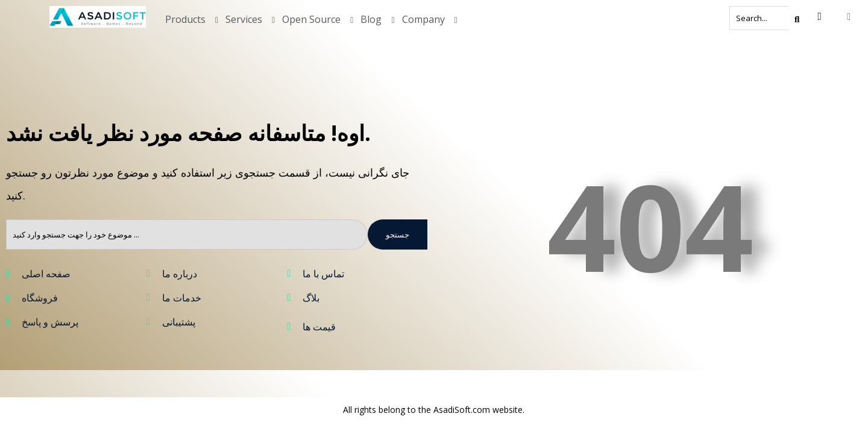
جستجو (398, 234)
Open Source (311, 19)
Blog (371, 19)
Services (244, 19)
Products (185, 19)
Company (423, 19)
